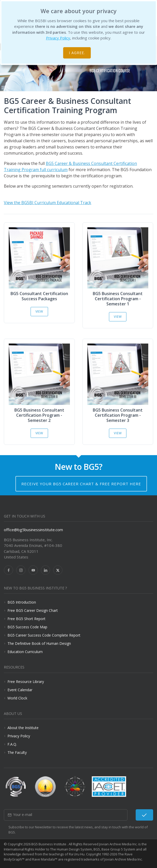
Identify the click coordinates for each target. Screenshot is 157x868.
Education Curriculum (25, 652)
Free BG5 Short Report (26, 619)
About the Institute (23, 728)
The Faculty (17, 752)
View (39, 311)
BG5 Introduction (22, 602)
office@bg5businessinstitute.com (33, 530)
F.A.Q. (12, 744)
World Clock (17, 698)
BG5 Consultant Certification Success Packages (39, 296)
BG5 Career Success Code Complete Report (44, 635)
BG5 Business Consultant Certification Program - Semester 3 (118, 415)
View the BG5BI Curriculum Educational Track (48, 203)
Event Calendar (20, 690)
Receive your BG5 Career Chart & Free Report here (81, 484)
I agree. (77, 53)
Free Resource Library (26, 682)
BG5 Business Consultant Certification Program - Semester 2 (39, 415)
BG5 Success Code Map (27, 627)
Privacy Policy (58, 38)
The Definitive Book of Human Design (39, 643)
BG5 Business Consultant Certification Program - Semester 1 (118, 299)
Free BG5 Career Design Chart (33, 610)
